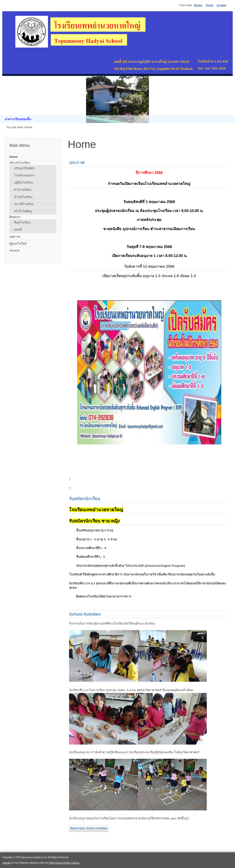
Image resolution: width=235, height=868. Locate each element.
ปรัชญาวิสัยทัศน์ (24, 168)
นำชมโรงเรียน (23, 197)
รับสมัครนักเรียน (85, 499)
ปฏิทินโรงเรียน (23, 183)
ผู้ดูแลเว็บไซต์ (18, 244)
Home (14, 157)
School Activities (85, 614)
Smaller (222, 5)
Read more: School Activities (89, 828)
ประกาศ (77, 163)
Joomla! (6, 863)
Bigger (198, 5)
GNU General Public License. (64, 863)
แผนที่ (18, 230)
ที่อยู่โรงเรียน (22, 222)
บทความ (15, 237)
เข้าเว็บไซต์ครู (23, 211)
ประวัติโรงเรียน (24, 204)
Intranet (14, 250)
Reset (209, 5)
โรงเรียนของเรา (24, 175)
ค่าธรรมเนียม (23, 190)
